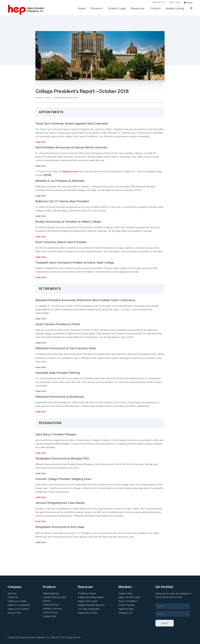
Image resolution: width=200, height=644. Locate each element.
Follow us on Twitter (17, 601)
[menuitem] (159, 2)
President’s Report (87, 593)
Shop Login (175, 2)
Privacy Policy (14, 613)
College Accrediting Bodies (91, 597)
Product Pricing (50, 612)
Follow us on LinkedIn (18, 609)
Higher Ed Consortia (88, 601)
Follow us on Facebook (19, 605)
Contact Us (13, 597)
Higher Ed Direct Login (129, 597)
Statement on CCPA (88, 613)
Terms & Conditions (128, 601)
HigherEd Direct (70, 171)
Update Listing (125, 593)
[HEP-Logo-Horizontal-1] (26, 10)
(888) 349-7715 (159, 2)
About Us (12, 593)
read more (41, 142)
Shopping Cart (125, 613)
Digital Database (51, 593)
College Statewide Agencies (91, 605)
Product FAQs (49, 616)
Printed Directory (51, 605)
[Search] (189, 10)
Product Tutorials (127, 605)
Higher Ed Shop (126, 609)
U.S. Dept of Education (89, 609)
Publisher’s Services (52, 609)
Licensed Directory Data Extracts (54, 599)
